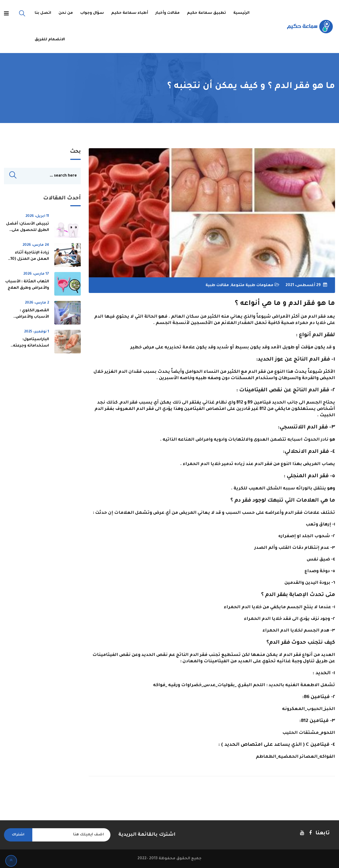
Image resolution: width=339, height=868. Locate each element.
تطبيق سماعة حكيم (206, 13)
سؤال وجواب (92, 13)
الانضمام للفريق (50, 40)
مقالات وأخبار (168, 13)
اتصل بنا (43, 13)
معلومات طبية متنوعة (252, 286)
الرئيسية (241, 13)
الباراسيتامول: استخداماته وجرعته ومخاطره (31, 346)
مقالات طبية (217, 286)
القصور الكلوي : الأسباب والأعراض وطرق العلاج (32, 317)
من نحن (66, 13)
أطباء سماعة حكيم (130, 13)
